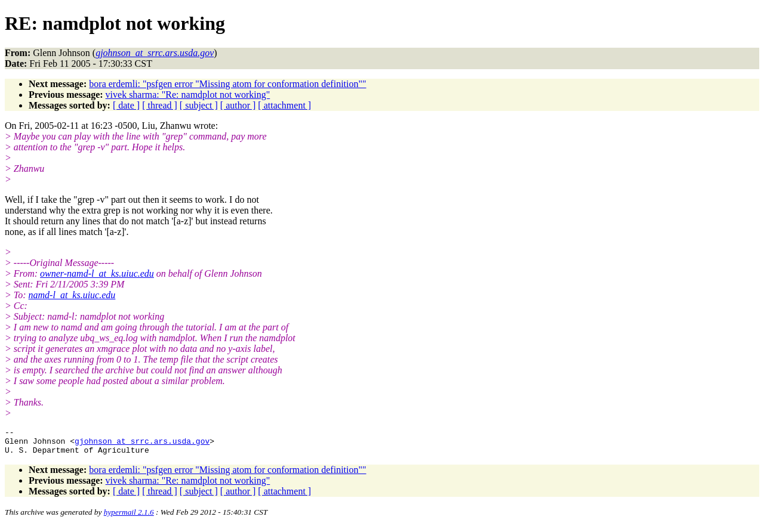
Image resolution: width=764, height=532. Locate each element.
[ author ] (238, 105)
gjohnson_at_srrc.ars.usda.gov (142, 444)
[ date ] (126, 105)
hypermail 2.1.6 (129, 517)
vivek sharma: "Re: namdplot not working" (188, 95)
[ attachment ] (284, 105)
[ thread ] (160, 105)
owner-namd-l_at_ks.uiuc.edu (97, 273)
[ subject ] (199, 105)
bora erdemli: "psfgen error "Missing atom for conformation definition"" (227, 84)
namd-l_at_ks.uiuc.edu (72, 295)
